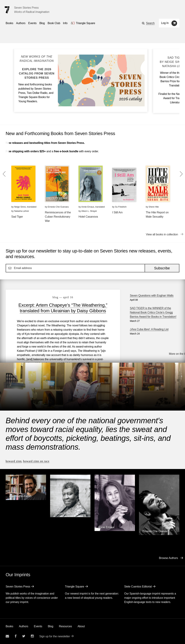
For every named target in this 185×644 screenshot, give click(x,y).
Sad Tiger (17, 217)
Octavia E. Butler (64, 513)
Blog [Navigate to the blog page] (42, 23)
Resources (65, 626)
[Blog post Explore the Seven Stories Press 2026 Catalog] (37, 67)
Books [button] (9, 23)
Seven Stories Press (26, 8)
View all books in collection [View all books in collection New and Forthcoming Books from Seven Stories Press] (162, 234)
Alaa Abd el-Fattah (20, 496)
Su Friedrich (121, 207)
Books (9, 626)
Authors (24, 626)
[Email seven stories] (7, 636)
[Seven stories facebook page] (16, 636)
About (81, 626)
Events (38, 626)
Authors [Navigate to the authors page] (21, 23)
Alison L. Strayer (89, 211)
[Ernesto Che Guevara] (159, 534)
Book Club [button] (54, 23)
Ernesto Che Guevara (58, 207)
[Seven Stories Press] (7, 10)
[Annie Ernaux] (115, 530)
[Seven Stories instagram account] (32, 636)
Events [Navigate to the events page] (32, 23)
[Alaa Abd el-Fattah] (26, 499)
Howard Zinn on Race (36, 461)
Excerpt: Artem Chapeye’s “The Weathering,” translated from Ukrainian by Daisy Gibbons (63, 308)
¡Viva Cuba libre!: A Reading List (149, 329)
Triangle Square (75, 587)
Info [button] (65, 23)
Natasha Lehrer (22, 211)
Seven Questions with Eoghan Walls (152, 296)
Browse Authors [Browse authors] (168, 558)
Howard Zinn (14, 461)
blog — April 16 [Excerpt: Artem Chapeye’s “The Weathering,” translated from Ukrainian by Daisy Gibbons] (63, 297)
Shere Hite (154, 207)
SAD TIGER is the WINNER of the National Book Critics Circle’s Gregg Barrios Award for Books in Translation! (153, 312)
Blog (51, 626)
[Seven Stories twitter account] (24, 636)
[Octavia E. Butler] (70, 516)
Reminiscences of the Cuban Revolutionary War (58, 217)
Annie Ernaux (88, 207)
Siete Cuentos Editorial (138, 587)
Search (150, 23)
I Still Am (117, 212)
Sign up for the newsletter (55, 636)
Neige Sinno (20, 207)
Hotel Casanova (88, 217)
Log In (165, 23)
